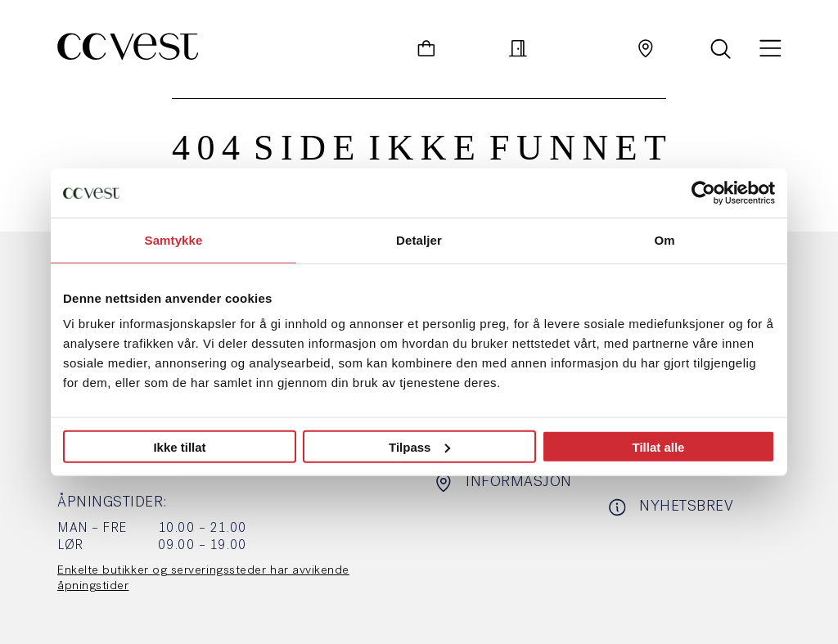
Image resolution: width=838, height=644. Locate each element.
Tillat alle (659, 446)
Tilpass (419, 446)
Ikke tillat (179, 446)
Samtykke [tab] (174, 239)
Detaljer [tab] (419, 239)
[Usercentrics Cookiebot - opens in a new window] (703, 192)
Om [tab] (664, 239)
